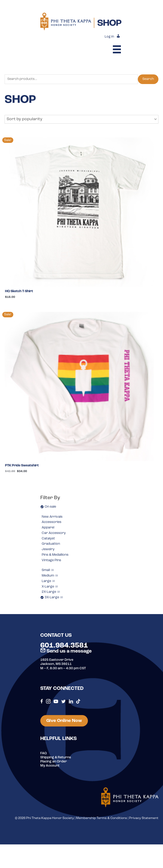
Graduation (51, 544)
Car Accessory (54, 533)
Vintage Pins (51, 560)
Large (48, 581)
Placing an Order (54, 762)
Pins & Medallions (55, 555)
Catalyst (48, 539)
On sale (50, 507)
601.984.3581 (64, 646)
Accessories (52, 522)
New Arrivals (52, 517)
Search (148, 79)
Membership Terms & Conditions (102, 818)
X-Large (50, 587)
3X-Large (54, 597)
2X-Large (51, 592)
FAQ (43, 753)
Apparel (48, 528)
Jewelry (48, 549)
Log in (109, 37)
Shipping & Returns (56, 758)
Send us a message (66, 651)
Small (48, 570)
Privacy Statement (144, 818)
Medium (50, 576)
